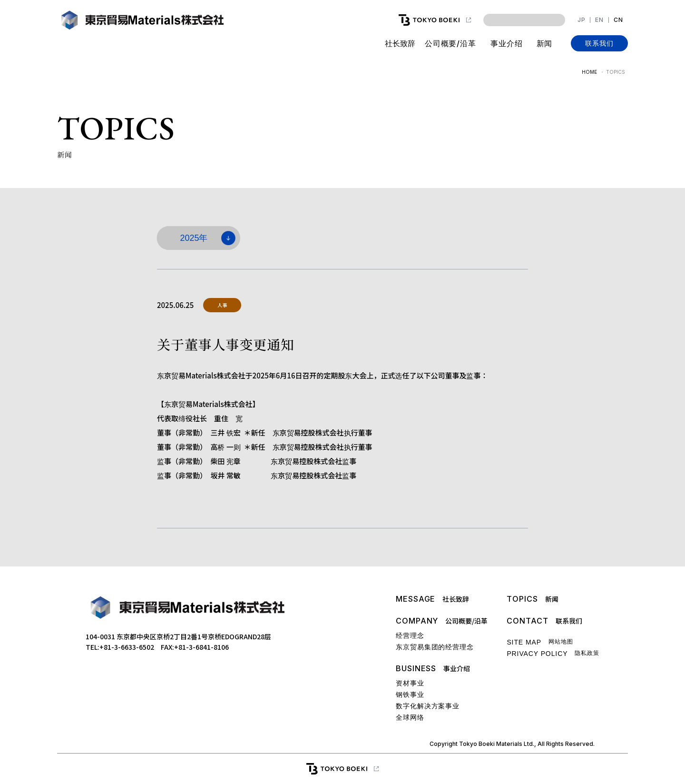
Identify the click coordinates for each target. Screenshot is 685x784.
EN (599, 20)
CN (618, 20)
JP (582, 20)
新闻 (544, 43)
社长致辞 (400, 43)
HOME (589, 72)
